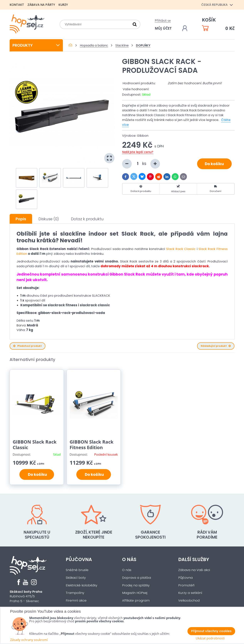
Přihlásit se (163, 21)
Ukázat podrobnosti (210, 638)
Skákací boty (76, 578)
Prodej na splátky (136, 585)
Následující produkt (216, 346)
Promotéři (186, 585)
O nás (129, 559)
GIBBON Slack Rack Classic (35, 445)
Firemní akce (76, 601)
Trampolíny (75, 593)
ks (141, 164)
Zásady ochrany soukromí (29, 640)
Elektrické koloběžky (82, 585)
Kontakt (17, 5)
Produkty (36, 45)
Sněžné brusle (77, 570)
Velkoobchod (189, 601)
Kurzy (63, 5)
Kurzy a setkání (190, 593)
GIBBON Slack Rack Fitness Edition (92, 445)
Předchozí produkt (27, 346)
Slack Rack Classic (181, 249)
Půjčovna (79, 559)
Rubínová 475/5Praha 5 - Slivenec (26, 596)
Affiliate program (136, 601)
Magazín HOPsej (135, 593)
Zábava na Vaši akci (194, 570)
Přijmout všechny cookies (211, 631)
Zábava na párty (41, 5)
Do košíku (214, 164)
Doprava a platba (137, 578)
